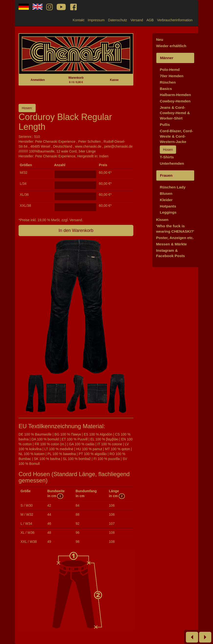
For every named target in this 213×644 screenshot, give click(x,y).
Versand (137, 20)
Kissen (162, 220)
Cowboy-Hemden (175, 101)
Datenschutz (117, 20)
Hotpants (168, 206)
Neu (160, 39)
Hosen (168, 150)
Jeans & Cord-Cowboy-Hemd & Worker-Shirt (175, 113)
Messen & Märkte (171, 244)
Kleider (166, 200)
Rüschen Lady (173, 187)
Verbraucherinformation (175, 20)
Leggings (168, 212)
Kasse (114, 80)
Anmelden (38, 80)
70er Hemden (172, 76)
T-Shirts (167, 157)
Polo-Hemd (170, 70)
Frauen (166, 175)
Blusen (166, 193)
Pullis (165, 125)
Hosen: (27, 108)
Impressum (96, 20)
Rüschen (168, 82)
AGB (150, 20)
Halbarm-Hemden (175, 95)
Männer (167, 58)
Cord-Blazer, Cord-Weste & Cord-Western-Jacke (176, 136)
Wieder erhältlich (171, 46)
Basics (166, 89)
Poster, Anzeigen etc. (175, 238)
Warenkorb (76, 80)
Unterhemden (172, 163)
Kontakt (79, 20)
